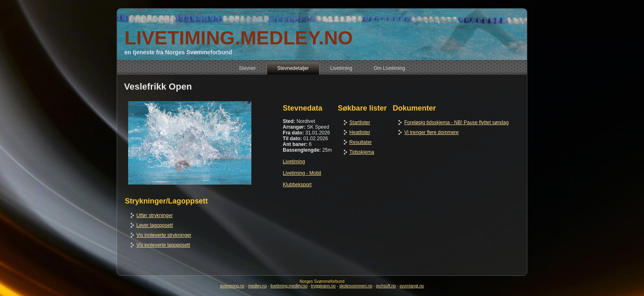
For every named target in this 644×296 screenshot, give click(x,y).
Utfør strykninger (155, 215)
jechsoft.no (386, 286)
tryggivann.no (323, 286)
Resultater (361, 142)
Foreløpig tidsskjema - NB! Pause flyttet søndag (456, 123)
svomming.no (232, 286)
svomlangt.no (412, 286)
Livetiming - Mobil (302, 173)
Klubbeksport (297, 185)
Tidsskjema (362, 152)
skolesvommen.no (356, 286)
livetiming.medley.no (289, 286)
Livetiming (294, 162)
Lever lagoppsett (155, 225)
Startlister (360, 123)
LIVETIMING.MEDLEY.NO (239, 38)
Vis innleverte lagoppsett (163, 245)
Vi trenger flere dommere (431, 132)
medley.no (257, 286)
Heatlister (360, 132)
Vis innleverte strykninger (164, 235)
